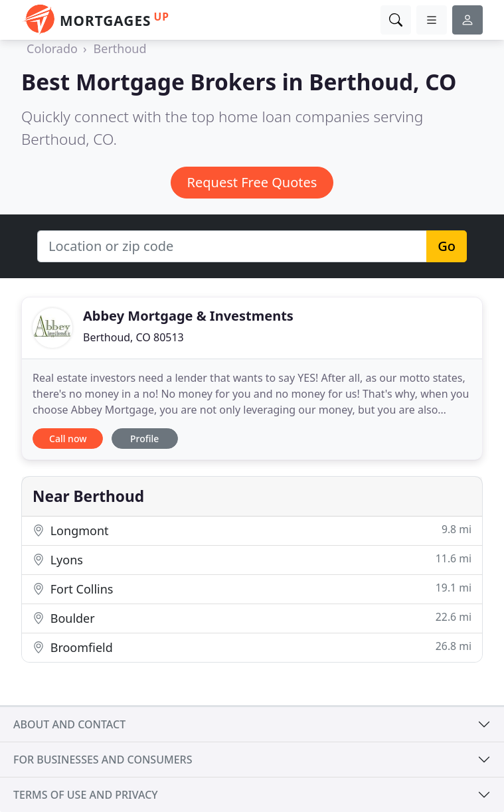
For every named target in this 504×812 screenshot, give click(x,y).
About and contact (69, 724)
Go (447, 246)
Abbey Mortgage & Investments (188, 316)
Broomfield (252, 647)
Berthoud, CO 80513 (133, 337)
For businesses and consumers (103, 760)
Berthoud (120, 48)
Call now (68, 439)
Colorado (52, 48)
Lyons (252, 559)
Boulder (252, 618)
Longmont (252, 530)
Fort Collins (252, 589)
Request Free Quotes (252, 182)
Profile (144, 439)
